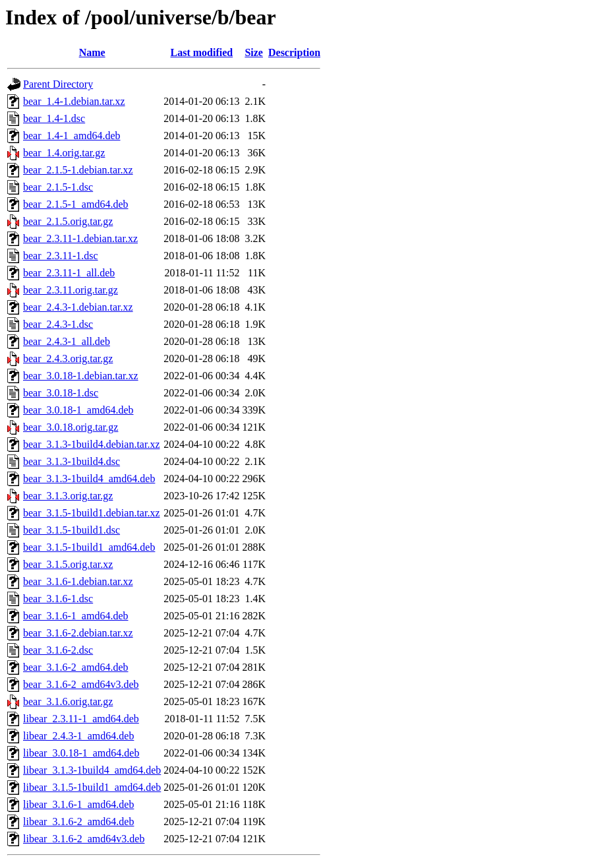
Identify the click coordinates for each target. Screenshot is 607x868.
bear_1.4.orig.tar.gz (64, 153)
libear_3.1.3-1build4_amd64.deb (92, 770)
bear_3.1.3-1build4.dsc (72, 461)
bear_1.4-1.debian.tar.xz (74, 101)
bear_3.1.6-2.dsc (58, 650)
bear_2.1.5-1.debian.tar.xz (78, 170)
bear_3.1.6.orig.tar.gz (68, 701)
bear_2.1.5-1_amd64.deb (76, 204)
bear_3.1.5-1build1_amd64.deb (89, 547)
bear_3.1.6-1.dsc (58, 599)
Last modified (202, 52)
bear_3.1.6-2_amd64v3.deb (81, 684)
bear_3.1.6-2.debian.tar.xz (78, 633)
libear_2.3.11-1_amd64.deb (81, 719)
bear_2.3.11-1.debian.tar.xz (80, 238)
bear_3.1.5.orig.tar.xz (68, 564)
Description (294, 52)
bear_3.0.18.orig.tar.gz (71, 427)
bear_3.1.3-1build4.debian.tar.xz (92, 444)
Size (254, 52)
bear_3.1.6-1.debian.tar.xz (78, 581)
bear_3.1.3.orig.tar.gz (68, 496)
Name (92, 52)
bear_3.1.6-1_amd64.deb (76, 616)
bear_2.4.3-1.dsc (58, 324)
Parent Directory (58, 84)
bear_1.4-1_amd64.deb (72, 136)
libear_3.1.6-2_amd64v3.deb (84, 839)
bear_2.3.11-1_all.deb (69, 273)
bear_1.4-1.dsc (54, 118)
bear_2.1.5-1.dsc (58, 187)
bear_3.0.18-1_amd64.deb (78, 410)
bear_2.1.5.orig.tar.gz (68, 221)
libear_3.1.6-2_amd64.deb (78, 821)
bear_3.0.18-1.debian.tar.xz (81, 376)
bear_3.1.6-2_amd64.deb (76, 667)
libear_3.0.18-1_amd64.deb (81, 753)
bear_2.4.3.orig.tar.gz (68, 358)
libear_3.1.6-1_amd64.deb (78, 804)
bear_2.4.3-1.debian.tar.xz (78, 307)
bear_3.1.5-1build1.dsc (72, 530)
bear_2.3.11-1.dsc (61, 256)
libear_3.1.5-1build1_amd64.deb (92, 787)
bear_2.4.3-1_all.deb (67, 341)
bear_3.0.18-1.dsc (61, 393)
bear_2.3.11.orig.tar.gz (71, 290)
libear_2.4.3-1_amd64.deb (78, 736)
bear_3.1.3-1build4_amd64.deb (89, 479)
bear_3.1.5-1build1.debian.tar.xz (92, 513)
